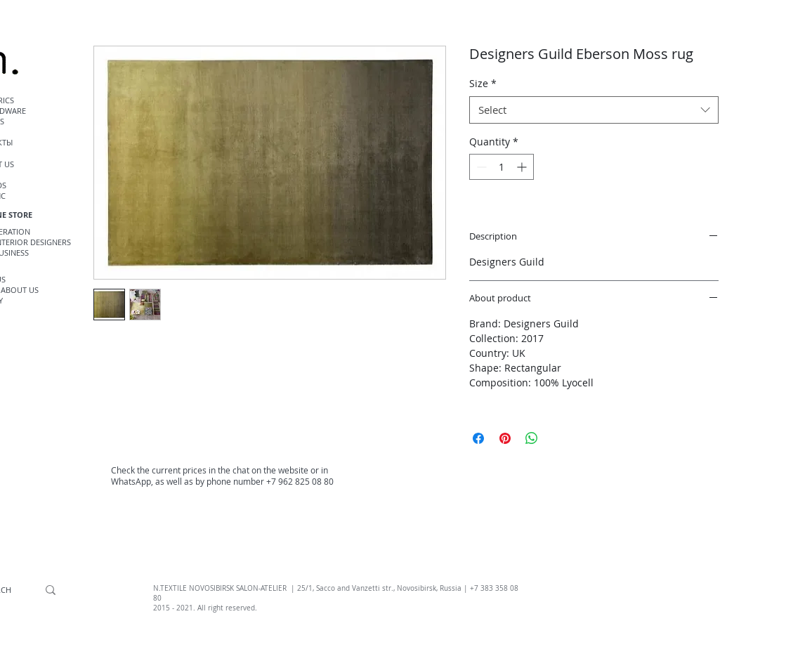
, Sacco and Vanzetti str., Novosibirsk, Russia (387, 588)
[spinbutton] (502, 167)
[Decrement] (480, 167)
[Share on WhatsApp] (532, 438)
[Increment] (523, 167)
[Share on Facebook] (478, 438)
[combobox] (594, 110)
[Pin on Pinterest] (505, 438)
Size (483, 83)
